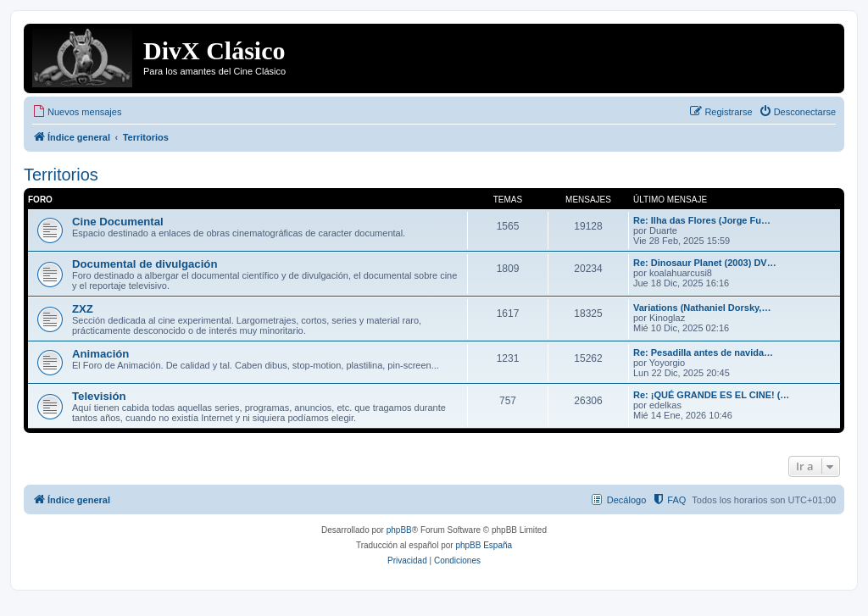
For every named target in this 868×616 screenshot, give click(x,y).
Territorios (61, 175)
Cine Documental (118, 222)
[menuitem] (77, 112)
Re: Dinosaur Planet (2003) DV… (705, 263)
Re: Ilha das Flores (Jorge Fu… (702, 220)
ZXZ (83, 309)
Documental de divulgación (145, 264)
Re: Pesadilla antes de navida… (703, 352)
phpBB (399, 530)
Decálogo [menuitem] (626, 500)
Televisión (99, 396)
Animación (100, 354)
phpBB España (484, 545)
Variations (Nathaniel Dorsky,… (702, 308)
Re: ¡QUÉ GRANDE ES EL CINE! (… (711, 395)
